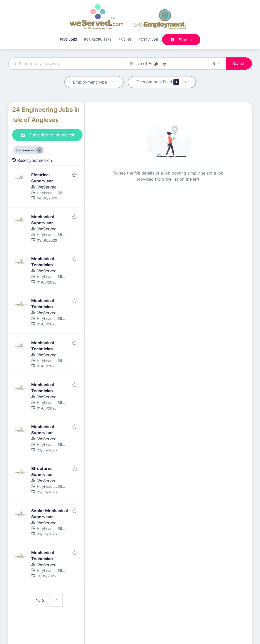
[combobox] (67, 64)
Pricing (125, 39)
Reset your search (32, 160)
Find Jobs (68, 39)
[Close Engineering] (39, 150)
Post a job (148, 39)
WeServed (47, 187)
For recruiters (98, 39)
